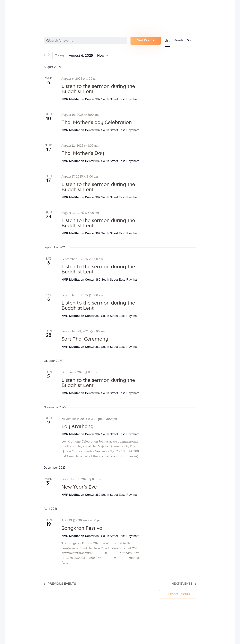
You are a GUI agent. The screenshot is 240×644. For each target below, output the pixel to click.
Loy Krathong (78, 427)
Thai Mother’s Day (83, 153)
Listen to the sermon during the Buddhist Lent (98, 89)
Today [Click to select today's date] (59, 56)
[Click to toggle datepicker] (88, 56)
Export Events (178, 594)
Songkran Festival (83, 528)
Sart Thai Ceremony (85, 339)
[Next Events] (49, 56)
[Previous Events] (45, 56)
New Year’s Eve (79, 487)
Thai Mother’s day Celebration (97, 123)
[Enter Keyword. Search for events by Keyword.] (85, 41)
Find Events (146, 41)
